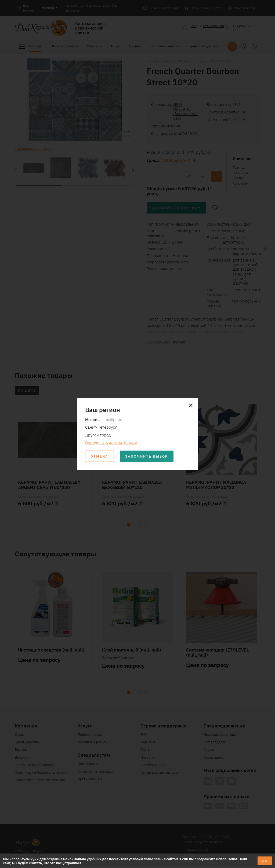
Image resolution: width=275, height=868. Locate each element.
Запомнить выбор (147, 456)
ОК (265, 861)
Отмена (100, 456)
